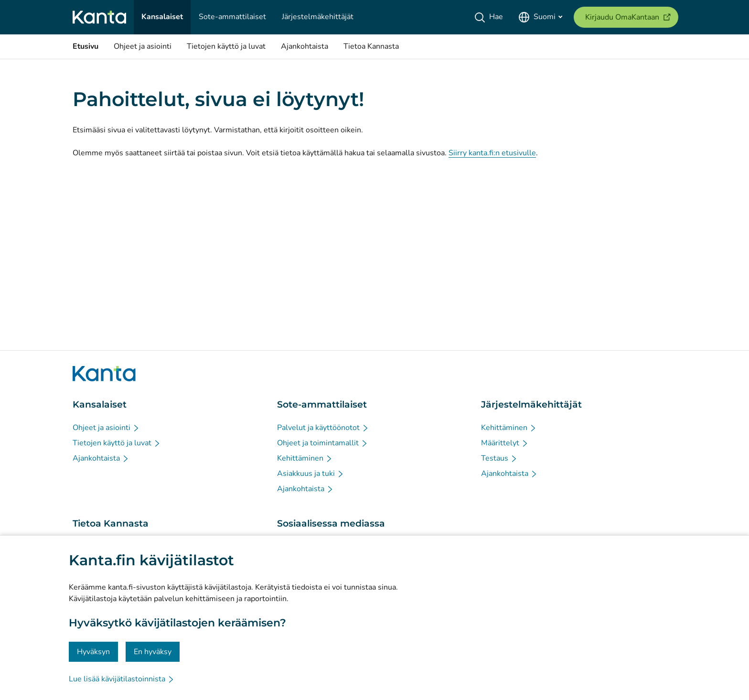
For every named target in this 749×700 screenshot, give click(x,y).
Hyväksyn (93, 652)
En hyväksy (153, 652)
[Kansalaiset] (162, 17)
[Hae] (490, 17)
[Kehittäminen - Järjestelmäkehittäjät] (509, 428)
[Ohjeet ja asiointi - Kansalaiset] (106, 428)
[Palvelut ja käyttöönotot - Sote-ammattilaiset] (323, 428)
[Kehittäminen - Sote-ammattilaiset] (305, 458)
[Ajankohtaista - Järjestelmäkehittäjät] (509, 474)
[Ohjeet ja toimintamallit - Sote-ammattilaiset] (323, 443)
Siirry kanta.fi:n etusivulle (492, 153)
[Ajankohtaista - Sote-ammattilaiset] (305, 489)
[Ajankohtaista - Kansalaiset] (101, 458)
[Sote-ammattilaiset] (232, 17)
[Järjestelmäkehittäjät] (318, 17)
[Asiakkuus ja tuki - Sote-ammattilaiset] (311, 474)
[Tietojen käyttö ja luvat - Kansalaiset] (117, 443)
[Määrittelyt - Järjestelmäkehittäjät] (505, 443)
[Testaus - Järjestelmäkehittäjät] (499, 458)
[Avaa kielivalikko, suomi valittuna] (540, 17)
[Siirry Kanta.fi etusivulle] (104, 374)
